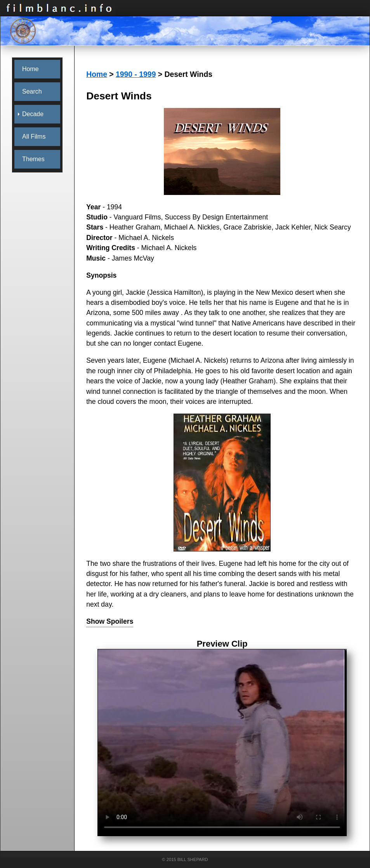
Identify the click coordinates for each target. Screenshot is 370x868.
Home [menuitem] (30, 69)
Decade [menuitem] (33, 114)
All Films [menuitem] (34, 137)
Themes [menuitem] (33, 159)
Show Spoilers (110, 621)
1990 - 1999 (136, 74)
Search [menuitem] (32, 91)
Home (97, 74)
